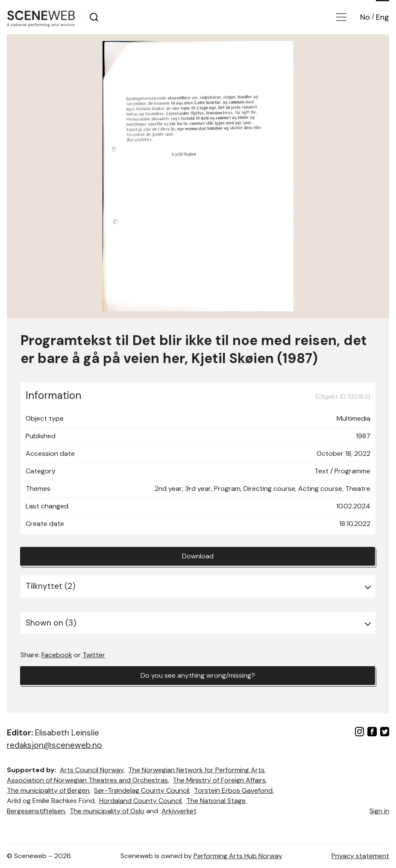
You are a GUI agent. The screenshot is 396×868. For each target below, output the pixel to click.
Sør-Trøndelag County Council (142, 790)
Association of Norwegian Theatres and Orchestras (87, 780)
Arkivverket (179, 811)
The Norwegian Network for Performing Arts (196, 770)
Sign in (379, 811)
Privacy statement (360, 856)
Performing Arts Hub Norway (238, 856)
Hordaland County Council (140, 801)
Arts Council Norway (92, 770)
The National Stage (216, 801)
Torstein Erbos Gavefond (233, 790)
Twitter (94, 655)
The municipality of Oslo (107, 811)
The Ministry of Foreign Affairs (219, 780)
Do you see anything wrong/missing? (198, 675)
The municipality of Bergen (48, 790)
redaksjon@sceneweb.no (54, 745)
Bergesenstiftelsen (36, 811)
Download (198, 556)
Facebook (57, 655)
